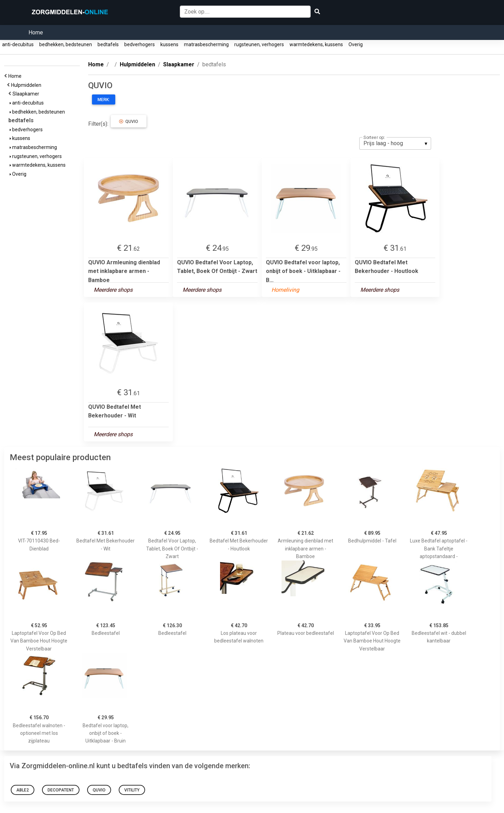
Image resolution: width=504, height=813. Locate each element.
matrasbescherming (206, 44)
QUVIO (129, 122)
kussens (169, 44)
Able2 (23, 790)
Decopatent (61, 790)
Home (36, 32)
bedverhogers (140, 44)
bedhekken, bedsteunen (66, 44)
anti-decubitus (18, 44)
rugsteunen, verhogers (259, 44)
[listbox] (395, 143)
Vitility (132, 790)
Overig (356, 44)
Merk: (104, 100)
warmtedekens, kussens (316, 44)
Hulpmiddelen (27, 85)
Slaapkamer (27, 94)
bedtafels (108, 44)
